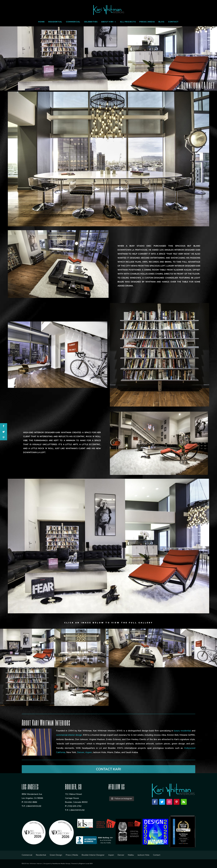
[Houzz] (184, 802)
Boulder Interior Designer (93, 855)
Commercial (73, 22)
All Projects (128, 22)
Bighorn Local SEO (86, 864)
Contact (173, 22)
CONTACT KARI (109, 769)
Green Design (56, 855)
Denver (121, 855)
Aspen (111, 855)
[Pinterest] (177, 802)
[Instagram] (169, 802)
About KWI (107, 22)
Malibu (131, 855)
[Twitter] (162, 802)
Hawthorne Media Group (61, 864)
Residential (55, 22)
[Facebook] (155, 802)
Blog (161, 22)
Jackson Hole (143, 855)
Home (41, 22)
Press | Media (147, 22)
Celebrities (91, 22)
